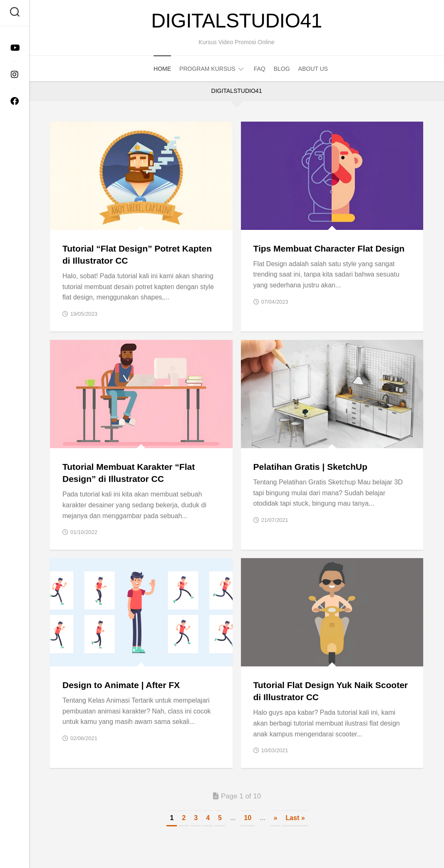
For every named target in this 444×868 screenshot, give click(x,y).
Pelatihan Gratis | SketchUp (310, 467)
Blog (282, 69)
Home (162, 69)
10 (248, 818)
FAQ (260, 69)
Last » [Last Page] (295, 818)
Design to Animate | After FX (121, 685)
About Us (313, 69)
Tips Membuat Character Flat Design (329, 248)
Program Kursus (207, 69)
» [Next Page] (275, 818)
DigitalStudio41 (236, 21)
